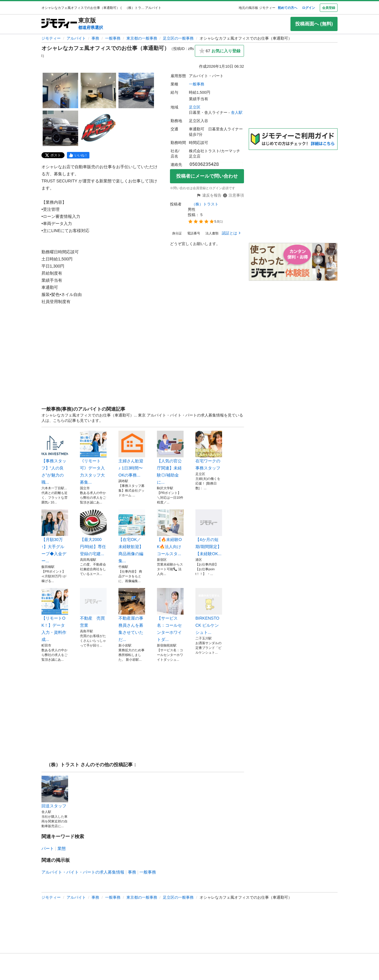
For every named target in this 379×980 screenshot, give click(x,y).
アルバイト (76, 38)
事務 (95, 38)
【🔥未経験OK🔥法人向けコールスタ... (170, 533)
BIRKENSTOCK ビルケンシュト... (209, 611)
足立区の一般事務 (178, 38)
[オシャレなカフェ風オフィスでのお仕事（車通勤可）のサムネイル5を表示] (98, 128)
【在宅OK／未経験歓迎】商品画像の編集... (132, 536)
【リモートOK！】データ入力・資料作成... (55, 615)
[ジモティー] (59, 24)
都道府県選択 (91, 27)
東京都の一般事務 (142, 38)
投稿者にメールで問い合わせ (207, 176)
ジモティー (51, 38)
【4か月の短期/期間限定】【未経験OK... (209, 533)
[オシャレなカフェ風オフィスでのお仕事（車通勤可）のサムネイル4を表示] (60, 128)
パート (48, 848)
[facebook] (78, 155)
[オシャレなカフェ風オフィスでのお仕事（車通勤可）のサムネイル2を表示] (98, 90)
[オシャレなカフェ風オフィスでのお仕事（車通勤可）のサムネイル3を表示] (136, 90)
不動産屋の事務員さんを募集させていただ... (132, 615)
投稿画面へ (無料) (314, 24)
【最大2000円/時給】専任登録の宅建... (93, 533)
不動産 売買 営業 (93, 608)
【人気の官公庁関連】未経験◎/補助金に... (170, 458)
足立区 (195, 107)
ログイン (309, 8)
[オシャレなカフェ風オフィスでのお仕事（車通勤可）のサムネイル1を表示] (60, 90)
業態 (62, 848)
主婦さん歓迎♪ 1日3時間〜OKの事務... (132, 454)
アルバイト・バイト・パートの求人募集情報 (83, 872)
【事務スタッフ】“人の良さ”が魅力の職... (55, 458)
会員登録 (329, 8)
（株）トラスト (204, 204)
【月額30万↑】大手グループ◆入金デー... (55, 536)
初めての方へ (288, 8)
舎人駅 (237, 112)
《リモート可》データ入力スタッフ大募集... (93, 458)
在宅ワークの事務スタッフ (209, 451)
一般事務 (113, 38)
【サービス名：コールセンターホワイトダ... (170, 615)
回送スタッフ (55, 792)
